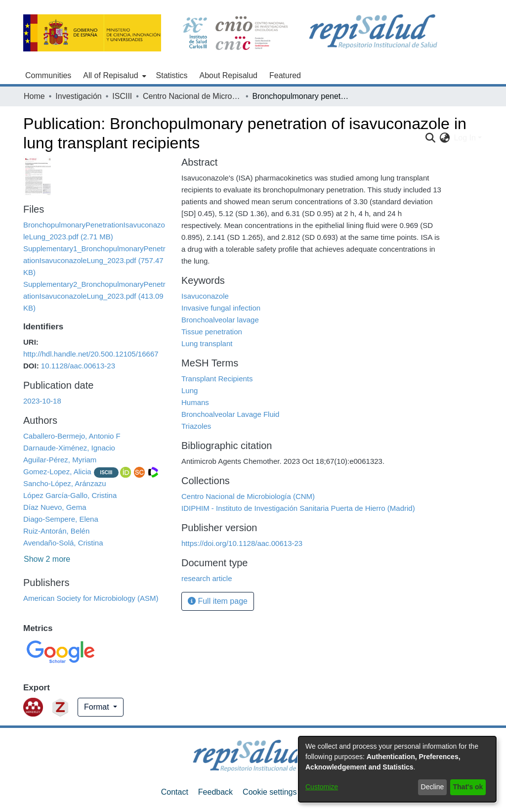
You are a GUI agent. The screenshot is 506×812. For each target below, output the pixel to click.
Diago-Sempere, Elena (61, 519)
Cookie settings (270, 792)
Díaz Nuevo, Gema (55, 507)
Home (34, 96)
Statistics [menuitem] (172, 75)
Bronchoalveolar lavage (220, 320)
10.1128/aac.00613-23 (78, 366)
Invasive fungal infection (221, 308)
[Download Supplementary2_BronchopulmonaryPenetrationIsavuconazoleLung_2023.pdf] (94, 296)
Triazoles (196, 426)
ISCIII (122, 96)
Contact (175, 792)
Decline (433, 787)
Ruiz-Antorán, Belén (56, 531)
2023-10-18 (42, 401)
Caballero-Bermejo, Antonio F (72, 436)
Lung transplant (207, 343)
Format (98, 707)
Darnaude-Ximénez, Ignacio (69, 448)
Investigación (78, 96)
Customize (322, 787)
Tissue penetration (212, 332)
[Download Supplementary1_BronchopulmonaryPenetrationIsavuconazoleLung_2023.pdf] (94, 260)
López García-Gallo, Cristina (70, 495)
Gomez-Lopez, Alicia (57, 472)
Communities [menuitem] (48, 75)
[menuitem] (113, 76)
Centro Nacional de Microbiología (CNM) (192, 96)
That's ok (468, 787)
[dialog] (397, 769)
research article (207, 578)
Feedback (215, 792)
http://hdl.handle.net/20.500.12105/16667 (91, 354)
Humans (195, 402)
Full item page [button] (218, 601)
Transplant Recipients (217, 379)
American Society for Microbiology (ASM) (91, 598)
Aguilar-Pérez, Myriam (60, 460)
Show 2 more (47, 559)
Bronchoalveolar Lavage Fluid (230, 414)
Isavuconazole (205, 296)
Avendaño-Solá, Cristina (63, 543)
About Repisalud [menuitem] (229, 75)
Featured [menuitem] (285, 75)
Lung (190, 390)
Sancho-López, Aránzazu (65, 483)
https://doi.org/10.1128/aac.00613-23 (242, 543)
